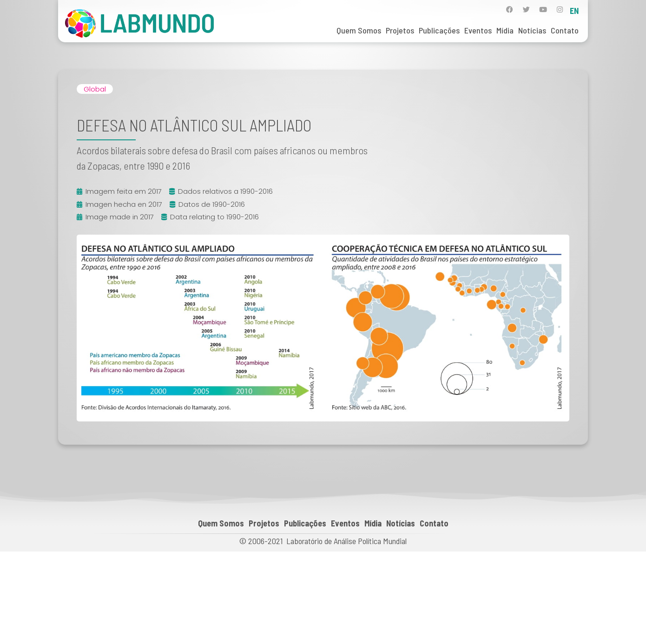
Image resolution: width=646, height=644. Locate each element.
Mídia (505, 30)
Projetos (400, 30)
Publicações (439, 30)
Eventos (478, 30)
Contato (565, 30)
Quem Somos (359, 30)
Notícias (532, 30)
